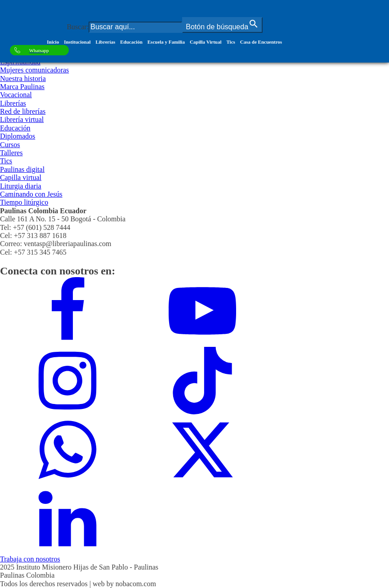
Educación (131, 42)
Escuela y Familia (166, 42)
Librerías (105, 42)
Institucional (77, 42)
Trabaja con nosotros (30, 559)
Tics (230, 42)
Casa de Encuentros (261, 42)
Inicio (53, 42)
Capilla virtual (21, 177)
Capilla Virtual (206, 42)
